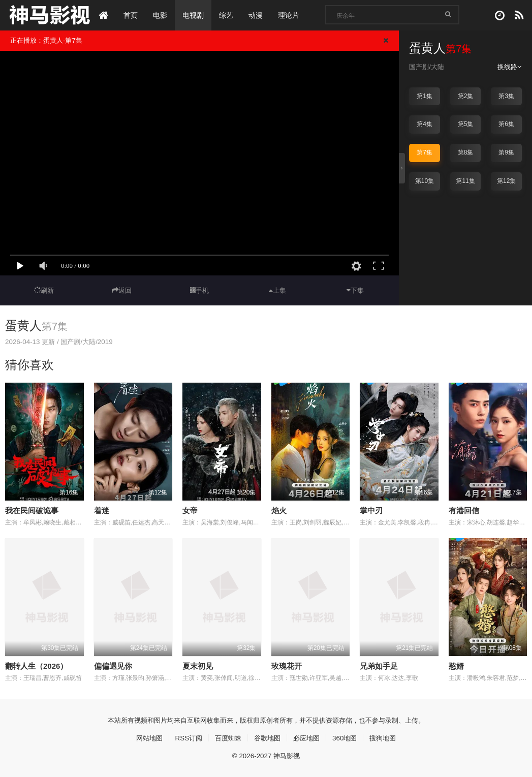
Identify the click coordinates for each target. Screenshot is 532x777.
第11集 (465, 180)
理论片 (290, 15)
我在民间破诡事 (32, 510)
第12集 (506, 180)
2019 (111, 341)
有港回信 (464, 510)
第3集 (506, 96)
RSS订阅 (185, 737)
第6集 (506, 124)
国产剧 (420, 67)
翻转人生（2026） (36, 665)
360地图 (348, 737)
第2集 (466, 96)
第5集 (466, 124)
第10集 (425, 180)
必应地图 (308, 737)
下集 (355, 290)
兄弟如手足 (379, 665)
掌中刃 (371, 510)
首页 (132, 15)
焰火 (279, 510)
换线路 (509, 67)
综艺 (228, 15)
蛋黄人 (23, 325)
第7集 (425, 152)
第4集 (425, 124)
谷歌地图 (267, 737)
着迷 (102, 510)
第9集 (506, 152)
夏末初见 (198, 665)
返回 (122, 290)
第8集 (466, 152)
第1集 (425, 96)
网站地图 (143, 737)
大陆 (440, 67)
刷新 (44, 290)
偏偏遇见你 (113, 665)
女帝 (190, 510)
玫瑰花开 (287, 665)
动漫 (257, 15)
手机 (199, 290)
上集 (277, 290)
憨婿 (456, 665)
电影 (162, 15)
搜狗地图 (389, 737)
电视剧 (195, 15)
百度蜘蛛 (226, 737)
